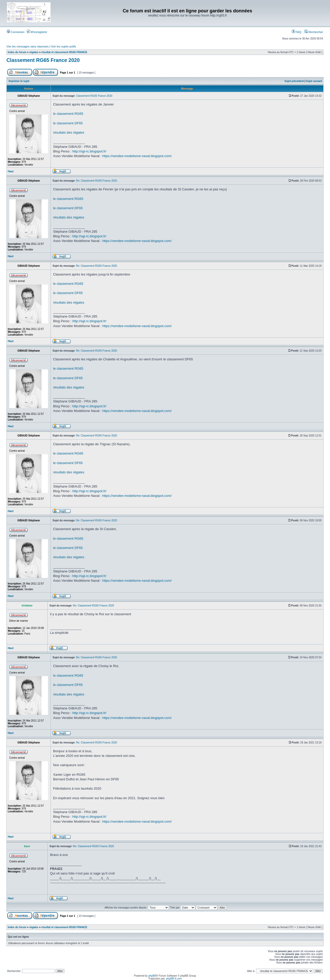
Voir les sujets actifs (64, 46)
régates (34, 52)
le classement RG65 (68, 114)
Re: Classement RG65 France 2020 (97, 181)
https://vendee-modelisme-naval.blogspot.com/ (137, 156)
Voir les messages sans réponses (28, 46)
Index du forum (17, 52)
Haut (11, 171)
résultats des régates (69, 132)
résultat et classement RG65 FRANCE (64, 52)
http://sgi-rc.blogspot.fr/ (89, 151)
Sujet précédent (294, 81)
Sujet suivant (314, 81)
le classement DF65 (68, 123)
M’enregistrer (37, 32)
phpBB (152, 976)
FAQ (297, 32)
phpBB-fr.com (174, 979)
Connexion (16, 32)
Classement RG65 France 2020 (43, 60)
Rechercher (314, 32)
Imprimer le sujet (19, 81)
